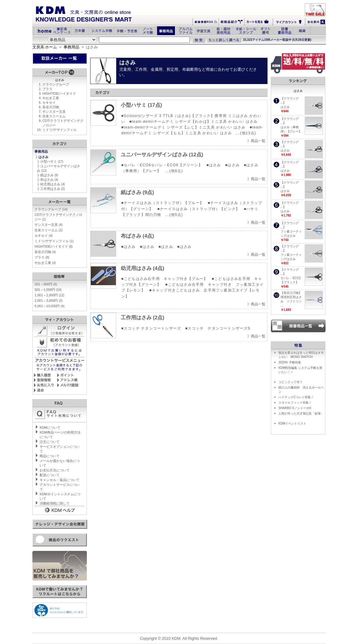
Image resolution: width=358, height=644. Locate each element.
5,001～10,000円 (49, 306)
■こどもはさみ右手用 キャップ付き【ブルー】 (165, 279)
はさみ (44, 157)
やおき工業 (51, 98)
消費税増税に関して (55, 503)
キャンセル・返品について (60, 480)
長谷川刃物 (51, 107)
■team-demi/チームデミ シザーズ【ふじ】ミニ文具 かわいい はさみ (184, 127)
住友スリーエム (54, 116)
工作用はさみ (53, 189)
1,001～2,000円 (49, 295)
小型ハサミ (52, 161)
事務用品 (71, 47)
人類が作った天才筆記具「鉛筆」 (301, 413)
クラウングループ (56, 84)
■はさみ (214, 165)
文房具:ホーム (45, 47)
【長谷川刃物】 (291, 293)
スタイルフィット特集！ (295, 403)
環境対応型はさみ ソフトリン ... (291, 301)
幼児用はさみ (53, 184)
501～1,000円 (48, 290)
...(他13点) (246, 133)
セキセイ (49, 102)
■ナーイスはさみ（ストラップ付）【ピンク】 (199, 209)
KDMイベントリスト (292, 423)
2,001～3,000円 (48, 301)
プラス (47, 89)
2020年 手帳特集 (290, 362)
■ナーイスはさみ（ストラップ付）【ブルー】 (163, 203)
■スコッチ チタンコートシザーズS (218, 328)
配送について (50, 475)
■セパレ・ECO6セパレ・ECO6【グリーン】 (162, 165)
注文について (50, 442)
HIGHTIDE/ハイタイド (59, 93)
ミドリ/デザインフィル (59, 130)
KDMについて (50, 428)
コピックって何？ (291, 382)
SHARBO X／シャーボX (295, 408)
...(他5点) (174, 215)
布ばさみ (49, 180)
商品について (50, 456)
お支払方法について (55, 470)
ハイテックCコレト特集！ (296, 397)
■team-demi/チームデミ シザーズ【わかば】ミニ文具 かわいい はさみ (193, 122)
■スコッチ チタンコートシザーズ (151, 328)
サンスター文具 (54, 112)
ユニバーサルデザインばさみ (162, 155)
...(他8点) (174, 171)
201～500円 (46, 284)
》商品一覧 (256, 141)
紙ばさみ (49, 175)
